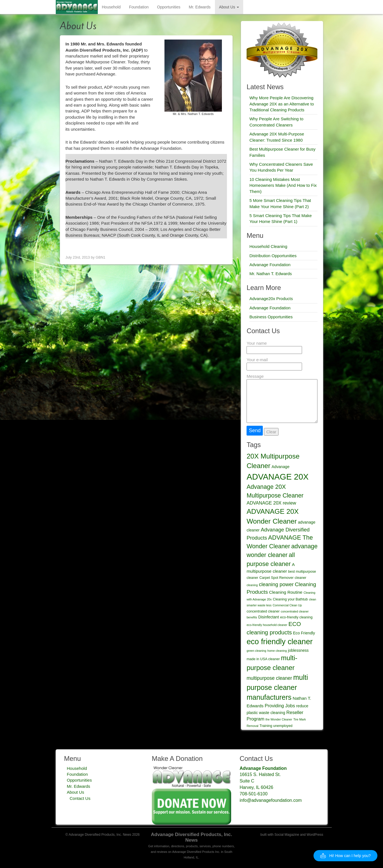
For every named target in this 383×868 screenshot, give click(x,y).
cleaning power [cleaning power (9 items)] (276, 584)
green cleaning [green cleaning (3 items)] (256, 651)
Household (111, 7)
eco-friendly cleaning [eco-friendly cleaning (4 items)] (296, 617)
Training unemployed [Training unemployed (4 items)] (276, 726)
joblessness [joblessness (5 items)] (298, 650)
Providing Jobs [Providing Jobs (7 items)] (280, 706)
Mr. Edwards (200, 7)
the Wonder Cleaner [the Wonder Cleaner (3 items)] (279, 719)
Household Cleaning (268, 246)
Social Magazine (287, 835)
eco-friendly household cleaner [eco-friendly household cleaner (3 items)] (267, 625)
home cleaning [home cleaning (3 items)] (277, 651)
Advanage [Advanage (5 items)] (280, 467)
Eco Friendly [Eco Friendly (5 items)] (304, 633)
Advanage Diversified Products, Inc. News (191, 837)
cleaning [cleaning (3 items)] (252, 585)
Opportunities (169, 7)
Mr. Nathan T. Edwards (271, 274)
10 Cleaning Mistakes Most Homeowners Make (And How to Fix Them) (283, 185)
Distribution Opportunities (273, 256)
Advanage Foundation (270, 265)
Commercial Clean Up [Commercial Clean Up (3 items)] (287, 605)
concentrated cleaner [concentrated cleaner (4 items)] (263, 611)
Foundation (139, 7)
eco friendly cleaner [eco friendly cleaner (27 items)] (280, 642)
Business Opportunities (271, 317)
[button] (345, 856)
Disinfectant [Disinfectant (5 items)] (269, 617)
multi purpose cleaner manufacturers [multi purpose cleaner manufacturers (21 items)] (277, 687)
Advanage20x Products (271, 299)
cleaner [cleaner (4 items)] (300, 578)
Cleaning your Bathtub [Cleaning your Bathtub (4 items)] (290, 599)
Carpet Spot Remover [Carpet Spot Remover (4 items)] (277, 578)
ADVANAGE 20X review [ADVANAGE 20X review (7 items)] (271, 503)
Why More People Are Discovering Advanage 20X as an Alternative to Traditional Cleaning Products (282, 104)
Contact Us (80, 798)
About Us (229, 7)
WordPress (315, 835)
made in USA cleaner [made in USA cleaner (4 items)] (263, 659)
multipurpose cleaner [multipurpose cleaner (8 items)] (269, 678)
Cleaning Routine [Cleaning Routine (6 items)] (286, 592)
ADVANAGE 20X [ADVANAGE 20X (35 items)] (278, 477)
